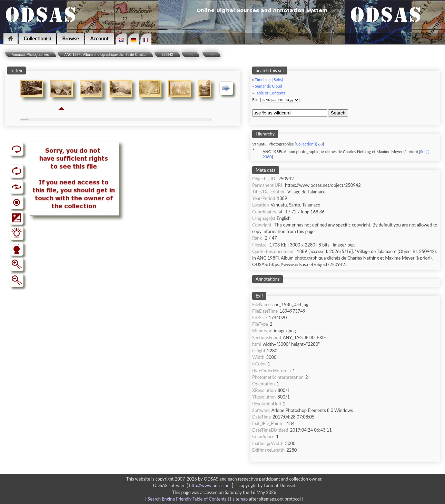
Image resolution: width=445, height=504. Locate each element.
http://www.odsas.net (210, 485)
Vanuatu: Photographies (31, 55)
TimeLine (263, 79)
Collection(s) (37, 38)
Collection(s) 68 (309, 144)
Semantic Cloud (269, 86)
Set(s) (278, 79)
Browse (71, 38)
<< (191, 55)
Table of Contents (270, 93)
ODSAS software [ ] (194, 485)
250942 (167, 55)
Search (338, 113)
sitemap (240, 499)
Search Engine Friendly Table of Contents (187, 499)
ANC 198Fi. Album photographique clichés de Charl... (105, 55)
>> (211, 55)
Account (100, 38)
